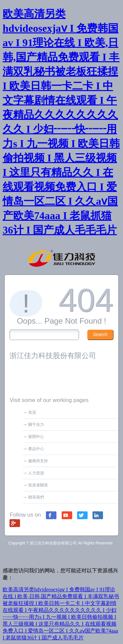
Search (100, 334)
